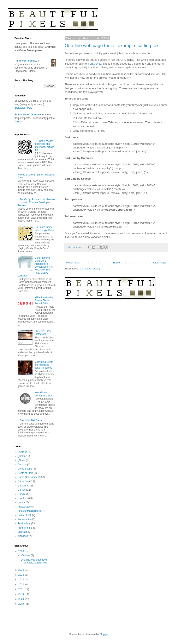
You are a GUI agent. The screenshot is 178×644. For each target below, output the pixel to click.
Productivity (24, 523)
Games (22, 490)
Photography (25, 507)
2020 (22, 551)
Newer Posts (73, 263)
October (26, 555)
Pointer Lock (25, 515)
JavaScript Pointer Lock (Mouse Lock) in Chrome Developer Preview (36, 202)
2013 (22, 580)
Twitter (18, 122)
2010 (22, 594)
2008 (22, 604)
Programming (25, 528)
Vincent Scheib (27, 61)
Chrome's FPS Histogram (43, 333)
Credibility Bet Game (31, 420)
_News (21, 460)
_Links (21, 456)
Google (22, 494)
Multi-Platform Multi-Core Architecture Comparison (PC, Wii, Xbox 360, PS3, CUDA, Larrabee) (36, 267)
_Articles (22, 452)
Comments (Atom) (90, 269)
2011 (22, 589)
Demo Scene (25, 469)
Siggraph (23, 532)
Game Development (29, 477)
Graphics (23, 498)
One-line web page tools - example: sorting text (112, 46)
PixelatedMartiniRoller (30, 511)
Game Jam (24, 481)
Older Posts (160, 263)
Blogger (104, 634)
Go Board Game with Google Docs (44, 229)
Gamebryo (23, 486)
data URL (96, 64)
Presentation (25, 519)
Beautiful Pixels (24, 108)
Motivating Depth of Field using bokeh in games (44, 365)
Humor (21, 502)
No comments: (76, 247)
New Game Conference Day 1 (45, 394)
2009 (22, 599)
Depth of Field (25, 473)
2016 (22, 570)
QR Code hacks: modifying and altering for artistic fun (44, 145)
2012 (22, 585)
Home (117, 263)
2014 (22, 575)
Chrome (22, 465)
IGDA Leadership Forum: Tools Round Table (44, 301)
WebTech (23, 536)
